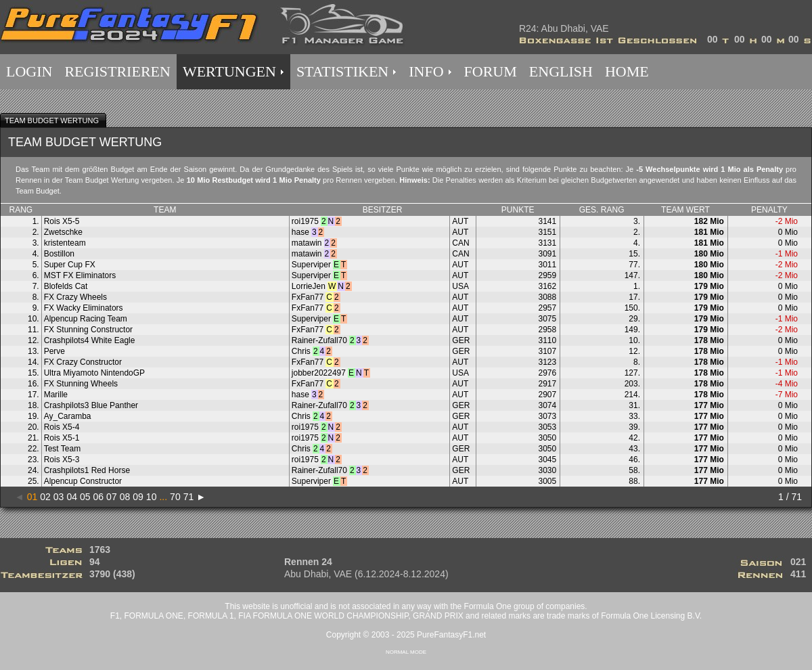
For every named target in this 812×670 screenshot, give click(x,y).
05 (85, 497)
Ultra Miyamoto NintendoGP (94, 373)
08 (125, 497)
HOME (627, 71)
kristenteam (65, 243)
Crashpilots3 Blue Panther (91, 405)
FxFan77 (308, 297)
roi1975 (305, 221)
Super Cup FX (70, 265)
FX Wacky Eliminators (84, 308)
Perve (54, 351)
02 (45, 497)
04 (72, 497)
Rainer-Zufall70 (319, 340)
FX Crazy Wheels (75, 297)
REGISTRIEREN (117, 71)
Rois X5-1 (62, 438)
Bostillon (59, 254)
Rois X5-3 (62, 460)
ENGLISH (561, 71)
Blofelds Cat (66, 286)
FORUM (491, 71)
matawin (307, 243)
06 (99, 497)
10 (152, 497)
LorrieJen (309, 286)
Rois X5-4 (62, 427)
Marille (56, 395)
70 (175, 497)
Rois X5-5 (62, 221)
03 (59, 497)
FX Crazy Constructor (83, 362)
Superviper (311, 265)
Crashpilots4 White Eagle (90, 340)
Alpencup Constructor (83, 481)
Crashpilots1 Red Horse (87, 470)
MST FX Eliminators (80, 275)
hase (300, 232)
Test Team (62, 449)
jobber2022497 (319, 373)
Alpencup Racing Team (86, 319)
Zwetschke (63, 232)
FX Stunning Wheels (81, 384)
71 (189, 497)
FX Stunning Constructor (88, 330)
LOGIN (29, 71)
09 (138, 497)
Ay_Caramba (68, 416)
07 (112, 497)
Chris (301, 351)
